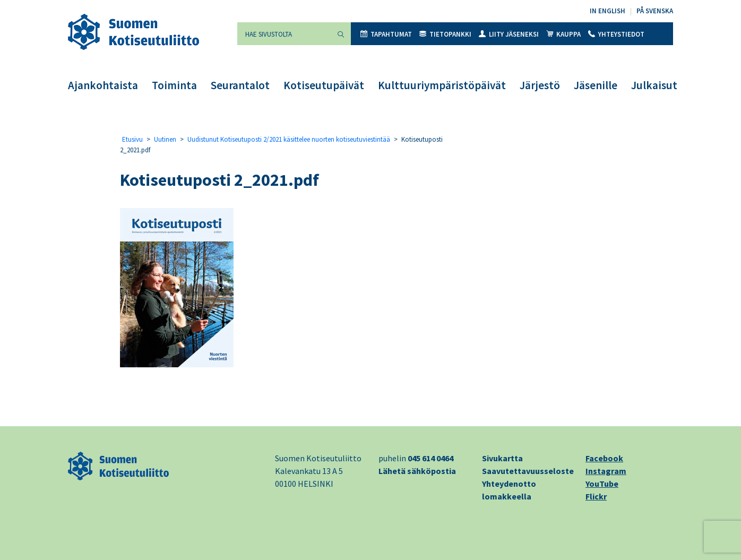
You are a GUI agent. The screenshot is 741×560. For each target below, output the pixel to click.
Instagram (606, 471)
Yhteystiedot (616, 34)
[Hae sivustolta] (284, 34)
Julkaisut (654, 85)
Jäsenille (596, 85)
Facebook (604, 458)
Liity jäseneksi (509, 34)
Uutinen (165, 139)
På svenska (655, 11)
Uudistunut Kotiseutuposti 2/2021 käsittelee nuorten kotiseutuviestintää (289, 139)
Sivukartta (502, 458)
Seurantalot (240, 85)
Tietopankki (445, 34)
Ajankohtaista (103, 85)
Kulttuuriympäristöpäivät (442, 85)
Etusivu (132, 139)
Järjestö (540, 85)
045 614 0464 (430, 458)
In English (608, 11)
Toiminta (174, 85)
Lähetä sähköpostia (417, 471)
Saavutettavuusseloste (528, 471)
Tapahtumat (386, 34)
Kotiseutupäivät (324, 85)
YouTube (602, 484)
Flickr (596, 496)
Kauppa (563, 34)
